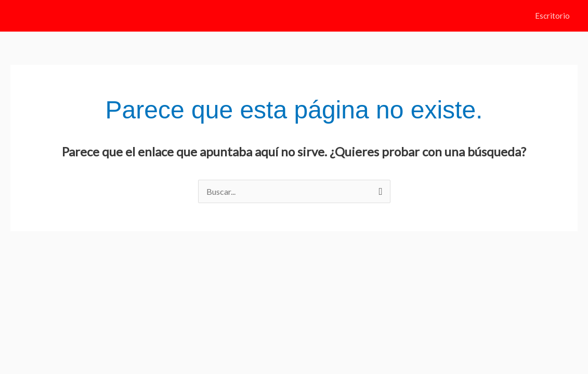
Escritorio (552, 16)
